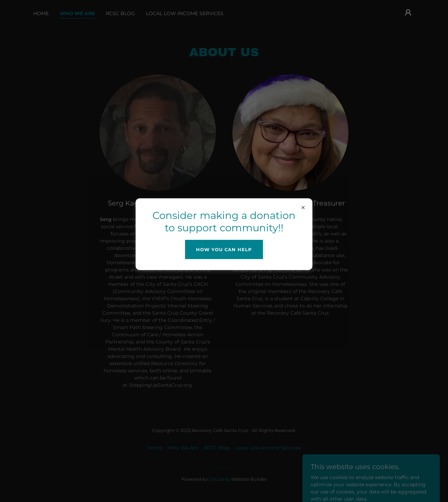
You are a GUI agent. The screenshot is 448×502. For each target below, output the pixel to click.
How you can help (224, 249)
